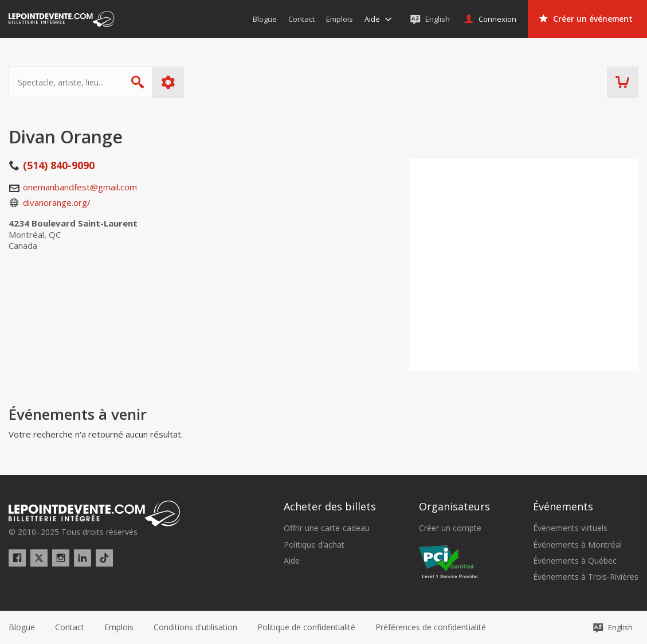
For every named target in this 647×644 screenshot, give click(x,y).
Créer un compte (450, 528)
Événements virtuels (570, 528)
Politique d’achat (314, 545)
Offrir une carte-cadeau (327, 528)
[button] (431, 627)
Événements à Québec (575, 561)
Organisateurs (454, 506)
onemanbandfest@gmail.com (80, 187)
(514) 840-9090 (59, 165)
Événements (563, 506)
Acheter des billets (330, 506)
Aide (292, 561)
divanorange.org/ (57, 202)
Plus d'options (168, 82)
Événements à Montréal (577, 545)
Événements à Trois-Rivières (586, 577)
